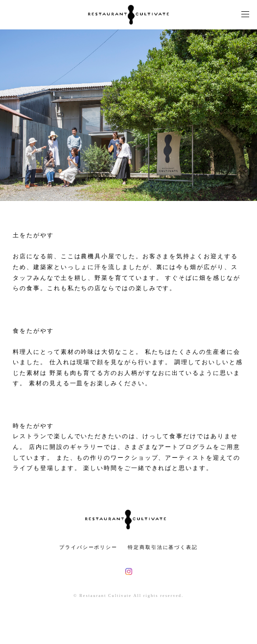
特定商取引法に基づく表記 (163, 547)
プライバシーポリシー (88, 547)
